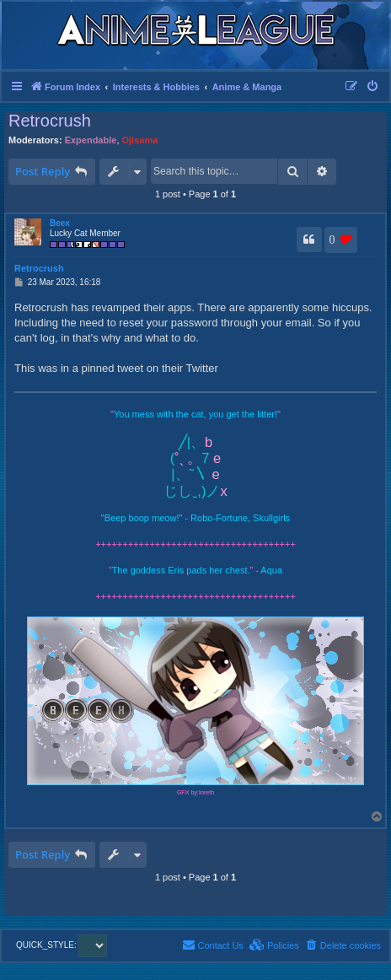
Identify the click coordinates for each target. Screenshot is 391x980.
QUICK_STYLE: (62, 945)
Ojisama (140, 140)
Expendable (91, 140)
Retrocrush (50, 121)
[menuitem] (373, 87)
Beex (60, 223)
